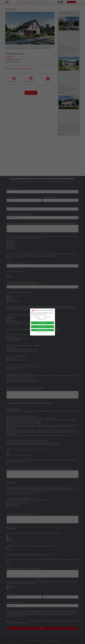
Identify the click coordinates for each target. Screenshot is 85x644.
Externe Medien (42, 319)
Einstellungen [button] (43, 327)
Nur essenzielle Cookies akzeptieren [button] (43, 330)
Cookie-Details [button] (36, 334)
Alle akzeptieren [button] (43, 323)
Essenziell (36, 317)
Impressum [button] (49, 334)
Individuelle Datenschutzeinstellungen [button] (42, 332)
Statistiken (48, 317)
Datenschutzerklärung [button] (43, 334)
